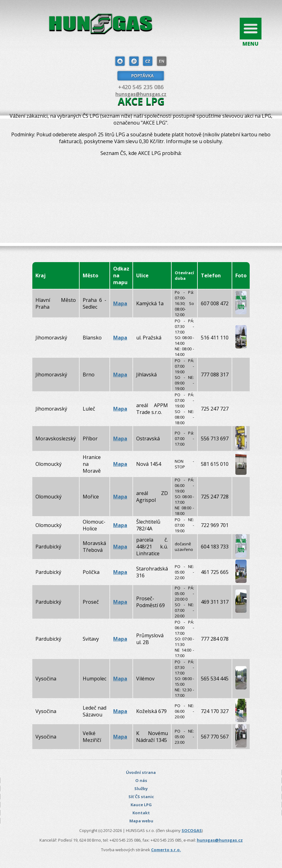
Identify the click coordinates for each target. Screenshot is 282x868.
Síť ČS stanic (141, 797)
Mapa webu (141, 821)
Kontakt (141, 813)
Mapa (120, 303)
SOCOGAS (192, 830)
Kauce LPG (141, 805)
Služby (141, 788)
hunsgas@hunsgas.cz (141, 94)
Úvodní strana (141, 772)
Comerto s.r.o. (166, 850)
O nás (141, 780)
